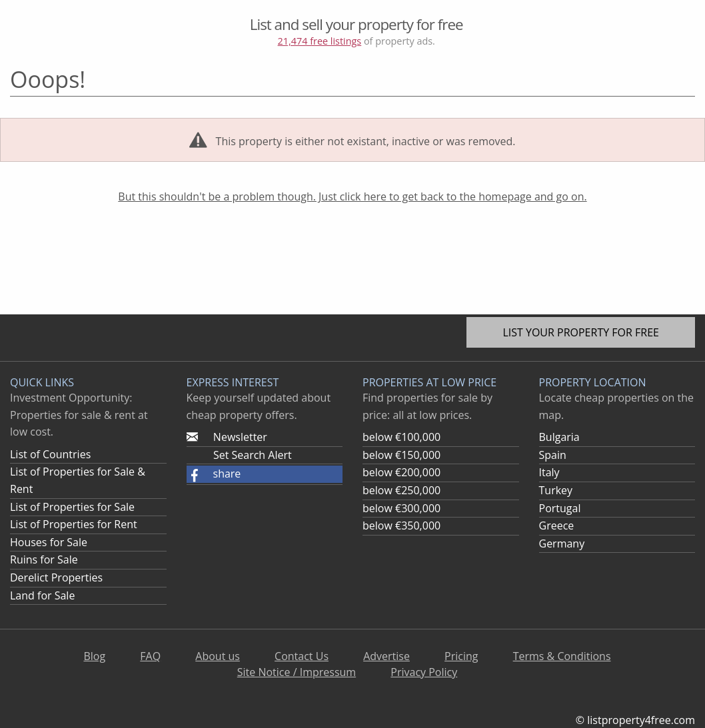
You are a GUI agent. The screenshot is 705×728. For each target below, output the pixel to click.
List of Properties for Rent (74, 524)
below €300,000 (401, 508)
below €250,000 (401, 490)
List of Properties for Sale (72, 507)
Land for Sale (42, 595)
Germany (562, 544)
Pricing (461, 656)
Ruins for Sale (44, 559)
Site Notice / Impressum (297, 672)
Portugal (560, 508)
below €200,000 (401, 472)
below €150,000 (401, 455)
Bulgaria (559, 437)
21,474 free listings (320, 41)
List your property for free (581, 332)
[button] (265, 474)
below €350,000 (401, 526)
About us (218, 656)
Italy (549, 472)
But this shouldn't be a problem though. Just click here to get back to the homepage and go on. (352, 196)
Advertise (386, 656)
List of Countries (50, 454)
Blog (94, 656)
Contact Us (302, 656)
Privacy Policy (424, 672)
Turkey (556, 490)
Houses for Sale (49, 542)
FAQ (150, 656)
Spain (553, 455)
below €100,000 (401, 437)
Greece (557, 526)
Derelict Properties (56, 577)
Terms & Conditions (562, 656)
